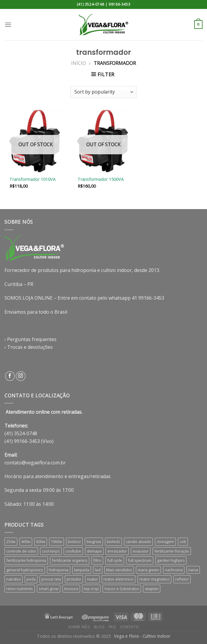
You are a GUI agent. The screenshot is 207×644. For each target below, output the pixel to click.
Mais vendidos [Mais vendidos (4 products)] (119, 570)
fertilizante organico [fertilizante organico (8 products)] (70, 560)
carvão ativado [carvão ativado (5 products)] (138, 542)
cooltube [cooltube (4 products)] (73, 551)
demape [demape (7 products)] (94, 551)
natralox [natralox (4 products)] (14, 579)
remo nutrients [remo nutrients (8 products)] (20, 589)
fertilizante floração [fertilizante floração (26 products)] (172, 551)
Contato (130, 627)
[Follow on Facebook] (10, 376)
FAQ (112, 627)
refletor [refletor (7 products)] (182, 579)
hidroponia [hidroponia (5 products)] (59, 570)
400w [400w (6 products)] (26, 542)
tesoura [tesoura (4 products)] (71, 589)
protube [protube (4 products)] (74, 579)
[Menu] (8, 25)
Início (79, 63)
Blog (99, 627)
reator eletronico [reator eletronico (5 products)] (119, 579)
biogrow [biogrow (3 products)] (94, 542)
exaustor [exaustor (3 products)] (141, 551)
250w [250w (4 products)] (11, 542)
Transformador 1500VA (101, 179)
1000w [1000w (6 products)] (57, 542)
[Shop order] (103, 92)
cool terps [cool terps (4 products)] (51, 551)
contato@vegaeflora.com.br (35, 463)
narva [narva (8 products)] (193, 570)
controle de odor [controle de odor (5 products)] (21, 551)
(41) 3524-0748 (90, 4)
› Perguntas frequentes (30, 339)
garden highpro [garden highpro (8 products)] (171, 560)
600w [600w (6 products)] (41, 542)
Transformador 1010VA (33, 179)
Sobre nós (79, 627)
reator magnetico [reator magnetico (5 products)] (154, 579)
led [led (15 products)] (98, 570)
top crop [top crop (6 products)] (91, 589)
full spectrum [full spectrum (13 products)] (140, 560)
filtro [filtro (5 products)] (97, 560)
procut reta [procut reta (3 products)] (51, 579)
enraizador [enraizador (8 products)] (117, 551)
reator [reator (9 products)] (92, 579)
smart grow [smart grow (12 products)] (49, 589)
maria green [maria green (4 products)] (148, 570)
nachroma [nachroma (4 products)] (174, 570)
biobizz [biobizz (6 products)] (74, 542)
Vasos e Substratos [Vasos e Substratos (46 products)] (122, 589)
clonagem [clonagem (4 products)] (165, 542)
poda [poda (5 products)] (31, 579)
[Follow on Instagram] (21, 376)
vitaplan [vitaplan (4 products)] (152, 589)
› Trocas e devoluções (29, 347)
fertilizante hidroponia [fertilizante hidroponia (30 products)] (26, 560)
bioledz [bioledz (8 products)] (113, 542)
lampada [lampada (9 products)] (82, 570)
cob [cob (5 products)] (183, 542)
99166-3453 (119, 4)
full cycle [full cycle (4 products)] (115, 560)
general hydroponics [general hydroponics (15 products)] (25, 570)
